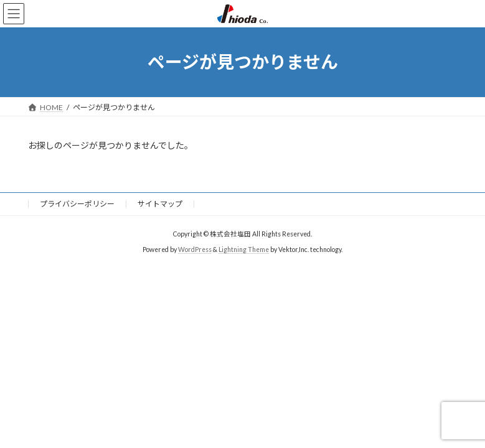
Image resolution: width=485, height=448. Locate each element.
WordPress (195, 250)
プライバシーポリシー (77, 204)
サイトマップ (160, 204)
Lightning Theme (244, 250)
